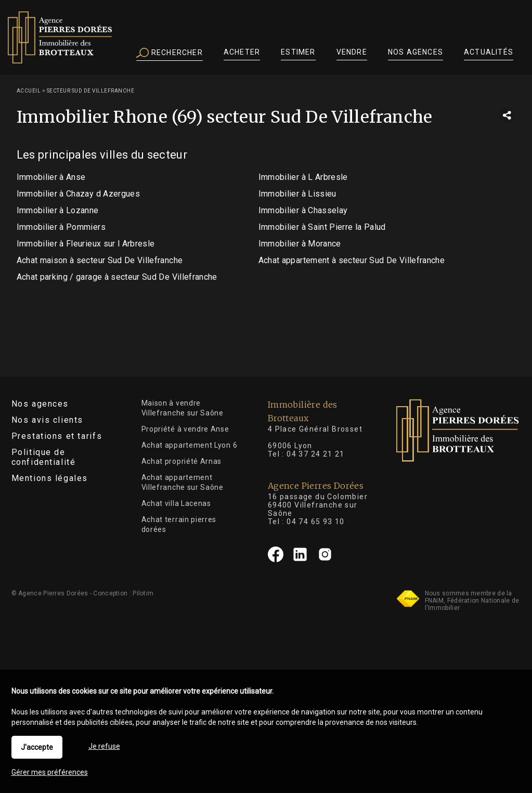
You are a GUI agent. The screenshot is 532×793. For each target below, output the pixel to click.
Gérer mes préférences (50, 772)
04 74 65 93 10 (316, 522)
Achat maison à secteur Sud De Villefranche (100, 260)
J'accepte (37, 747)
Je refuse (104, 746)
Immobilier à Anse (51, 177)
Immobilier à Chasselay (303, 210)
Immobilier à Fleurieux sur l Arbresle (86, 244)
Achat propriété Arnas (182, 461)
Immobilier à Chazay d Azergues (79, 194)
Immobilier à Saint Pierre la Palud (322, 227)
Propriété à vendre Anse (185, 429)
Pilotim (143, 593)
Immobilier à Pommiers (61, 227)
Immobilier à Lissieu (297, 194)
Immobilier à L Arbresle (303, 177)
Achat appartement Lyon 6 (190, 445)
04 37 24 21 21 (316, 454)
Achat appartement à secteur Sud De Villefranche (352, 260)
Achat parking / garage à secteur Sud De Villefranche (117, 277)
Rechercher (170, 53)
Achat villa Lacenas (176, 503)
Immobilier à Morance (300, 244)
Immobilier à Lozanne (58, 210)
